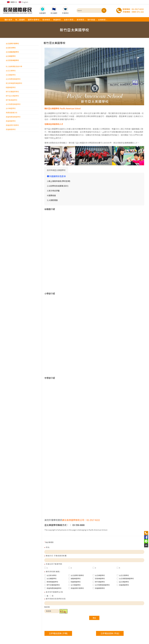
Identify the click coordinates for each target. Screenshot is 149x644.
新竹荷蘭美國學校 (52, 585)
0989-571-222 (138, 12)
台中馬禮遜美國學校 (101, 585)
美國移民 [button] (57, 20)
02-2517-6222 (138, 9)
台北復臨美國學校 (12, 52)
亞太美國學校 (123, 582)
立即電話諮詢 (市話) (110, 633)
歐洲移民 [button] (46, 20)
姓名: (48, 547)
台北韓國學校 (50, 578)
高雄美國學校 (123, 585)
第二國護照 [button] (20, 20)
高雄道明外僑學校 (76, 588)
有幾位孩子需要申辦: (54, 564)
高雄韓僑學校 (99, 588)
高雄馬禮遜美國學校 (53, 588)
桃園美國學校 (74, 582)
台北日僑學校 (123, 575)
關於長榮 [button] (8, 20)
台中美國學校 (74, 585)
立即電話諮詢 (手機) (58, 633)
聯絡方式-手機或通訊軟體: (56, 556)
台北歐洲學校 (11, 48)
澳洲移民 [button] (80, 20)
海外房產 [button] (91, 20)
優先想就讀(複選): (53, 571)
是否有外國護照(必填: (55, 592)
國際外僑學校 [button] (34, 20)
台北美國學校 (11, 56)
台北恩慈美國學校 (12, 60)
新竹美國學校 (99, 582)
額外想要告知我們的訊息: (56, 599)
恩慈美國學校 (99, 578)
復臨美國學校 (74, 578)
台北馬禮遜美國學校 (125, 578)
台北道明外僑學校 (12, 43)
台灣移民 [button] (102, 20)
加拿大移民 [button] (69, 20)
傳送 (94, 618)
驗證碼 (47, 607)
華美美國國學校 (51, 582)
